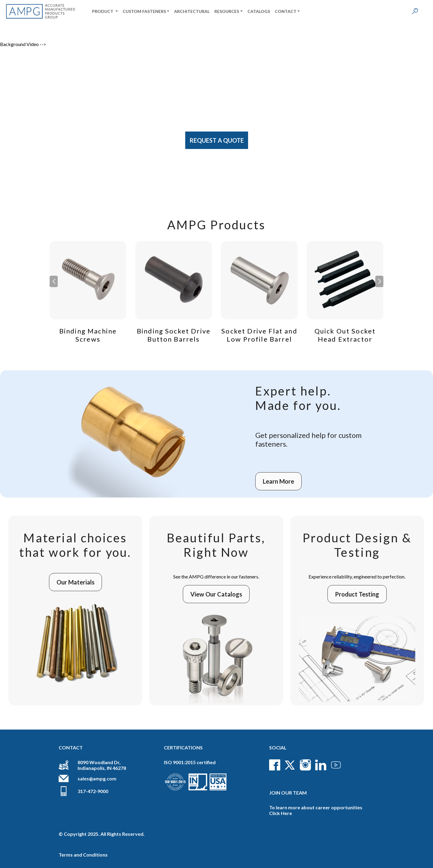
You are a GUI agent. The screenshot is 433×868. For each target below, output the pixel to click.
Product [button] (103, 11)
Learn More (278, 481)
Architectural (192, 11)
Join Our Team (288, 793)
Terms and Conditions (83, 855)
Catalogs (259, 11)
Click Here (281, 813)
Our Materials (75, 582)
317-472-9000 (93, 791)
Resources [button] (227, 11)
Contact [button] (286, 11)
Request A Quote (217, 140)
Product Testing (357, 594)
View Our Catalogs (216, 594)
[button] (379, 281)
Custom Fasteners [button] (144, 11)
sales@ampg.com (97, 778)
